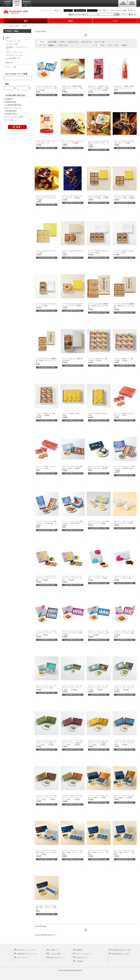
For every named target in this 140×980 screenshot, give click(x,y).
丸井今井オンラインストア (17, 4)
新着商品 (9, 99)
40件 (110, 45)
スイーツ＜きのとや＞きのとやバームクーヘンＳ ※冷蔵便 (72, 306)
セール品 (9, 120)
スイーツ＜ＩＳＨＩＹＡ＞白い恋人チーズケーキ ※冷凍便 (98, 468)
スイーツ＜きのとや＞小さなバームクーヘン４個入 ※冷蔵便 (124, 198)
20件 (103, 45)
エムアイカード (22, 958)
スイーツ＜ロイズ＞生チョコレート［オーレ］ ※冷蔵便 (72, 198)
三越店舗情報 (123, 4)
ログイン (69, 10)
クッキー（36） (13, 44)
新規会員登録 (80, 10)
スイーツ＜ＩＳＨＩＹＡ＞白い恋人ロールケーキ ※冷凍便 (124, 523)
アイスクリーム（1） (15, 55)
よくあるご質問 (55, 954)
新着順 (62, 42)
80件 (117, 45)
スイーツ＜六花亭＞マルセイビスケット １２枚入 (46, 468)
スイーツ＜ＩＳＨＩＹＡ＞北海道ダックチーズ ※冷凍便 (98, 523)
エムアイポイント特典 (15, 117)
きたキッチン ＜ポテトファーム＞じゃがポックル (46, 143)
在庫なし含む (63, 45)
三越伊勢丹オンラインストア (8, 4)
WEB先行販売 (11, 114)
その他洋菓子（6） (14, 58)
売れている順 (100, 42)
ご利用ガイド (105, 10)
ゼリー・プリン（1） (15, 52)
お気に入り (133, 10)
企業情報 (79, 950)
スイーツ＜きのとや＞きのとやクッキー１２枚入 (46, 306)
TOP (5, 26)
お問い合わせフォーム (57, 958)
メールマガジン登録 (120, 10)
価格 (7, 84)
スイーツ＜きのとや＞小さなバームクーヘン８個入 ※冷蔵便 (98, 198)
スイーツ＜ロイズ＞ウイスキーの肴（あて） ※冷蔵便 (124, 143)
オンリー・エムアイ (14, 108)
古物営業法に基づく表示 (120, 954)
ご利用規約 (80, 961)
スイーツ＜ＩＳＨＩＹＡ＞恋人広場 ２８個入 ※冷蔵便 (72, 468)
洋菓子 (25, 26)
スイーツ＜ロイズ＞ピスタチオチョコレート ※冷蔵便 (72, 143)
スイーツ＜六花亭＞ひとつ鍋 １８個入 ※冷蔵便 (124, 361)
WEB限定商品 (11, 111)
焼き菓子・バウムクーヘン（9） (16, 48)
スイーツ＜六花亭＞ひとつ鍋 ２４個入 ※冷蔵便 (98, 361)
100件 (124, 45)
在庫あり (52, 45)
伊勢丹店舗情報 (132, 4)
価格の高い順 (86, 42)
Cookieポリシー (81, 958)
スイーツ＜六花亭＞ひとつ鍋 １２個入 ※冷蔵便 (46, 415)
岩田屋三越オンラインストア (26, 4)
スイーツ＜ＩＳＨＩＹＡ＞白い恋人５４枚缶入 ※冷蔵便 (98, 798)
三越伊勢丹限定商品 (14, 105)
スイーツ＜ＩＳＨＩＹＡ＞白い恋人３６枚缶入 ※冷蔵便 (124, 798)
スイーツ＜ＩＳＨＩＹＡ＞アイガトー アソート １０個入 (98, 578)
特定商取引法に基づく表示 (121, 950)
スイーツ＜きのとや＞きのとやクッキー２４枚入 (124, 253)
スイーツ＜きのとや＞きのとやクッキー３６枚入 (98, 253)
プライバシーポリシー (84, 954)
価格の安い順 (73, 42)
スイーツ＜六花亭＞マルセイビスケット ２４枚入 (124, 415)
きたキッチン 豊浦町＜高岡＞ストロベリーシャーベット (124, 88)
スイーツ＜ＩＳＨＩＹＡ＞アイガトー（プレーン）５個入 (46, 688)
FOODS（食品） (15, 26)
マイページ (93, 10)
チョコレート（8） (14, 41)
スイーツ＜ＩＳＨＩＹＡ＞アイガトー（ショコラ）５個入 (124, 578)
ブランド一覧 (11, 67)
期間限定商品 (11, 102)
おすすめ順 (52, 42)
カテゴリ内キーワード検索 (16, 74)
